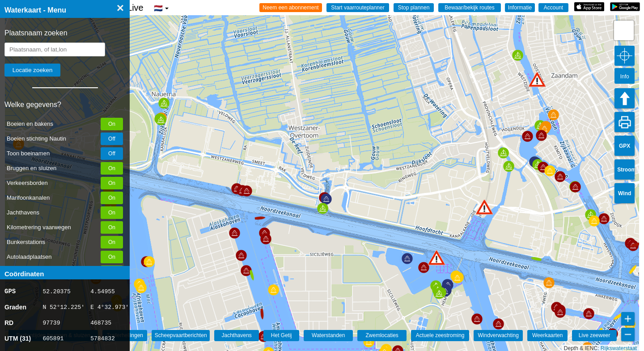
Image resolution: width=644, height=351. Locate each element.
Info (625, 77)
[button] (436, 258)
